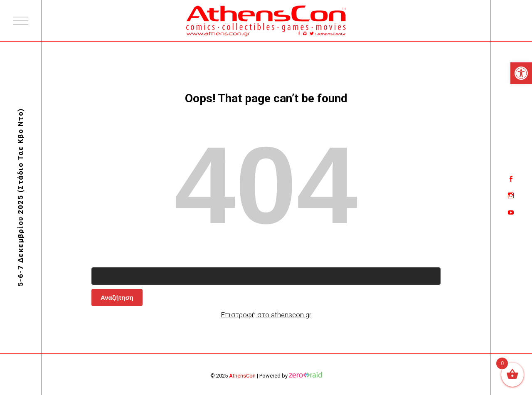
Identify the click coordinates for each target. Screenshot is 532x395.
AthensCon (242, 376)
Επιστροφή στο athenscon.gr (266, 315)
